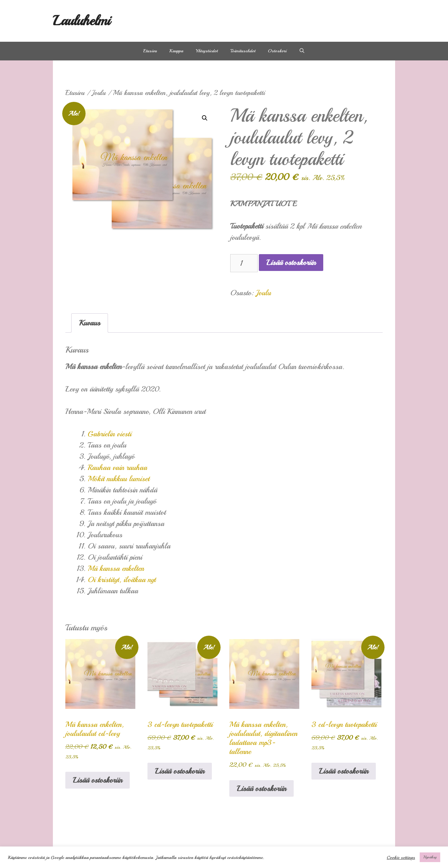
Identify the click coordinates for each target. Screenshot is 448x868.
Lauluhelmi (82, 21)
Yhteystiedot (207, 51)
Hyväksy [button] (430, 857)
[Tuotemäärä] (244, 263)
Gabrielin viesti (110, 434)
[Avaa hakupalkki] (302, 51)
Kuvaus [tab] (90, 323)
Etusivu (150, 51)
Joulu (99, 93)
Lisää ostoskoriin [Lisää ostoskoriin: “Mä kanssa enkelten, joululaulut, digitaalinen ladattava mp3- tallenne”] (261, 789)
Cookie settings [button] (401, 857)
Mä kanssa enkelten (116, 568)
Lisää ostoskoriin (291, 263)
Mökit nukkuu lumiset (119, 479)
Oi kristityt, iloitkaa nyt (122, 580)
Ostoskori (277, 51)
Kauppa (176, 51)
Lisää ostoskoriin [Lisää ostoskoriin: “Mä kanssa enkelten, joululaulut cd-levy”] (98, 780)
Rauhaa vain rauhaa (117, 467)
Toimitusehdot (243, 51)
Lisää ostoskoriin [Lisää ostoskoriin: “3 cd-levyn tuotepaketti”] (180, 771)
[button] (205, 118)
